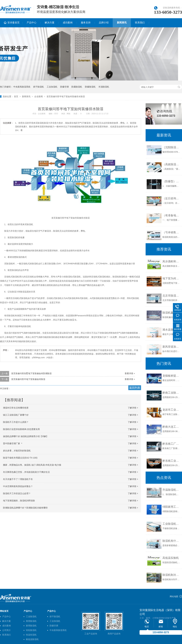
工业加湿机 (52, 87)
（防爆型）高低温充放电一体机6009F (171, 181)
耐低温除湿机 (32, 639)
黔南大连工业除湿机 (171, 427)
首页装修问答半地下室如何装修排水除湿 (66, 96)
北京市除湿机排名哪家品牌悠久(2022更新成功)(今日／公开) (171, 296)
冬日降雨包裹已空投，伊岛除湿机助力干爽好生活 (26, 472)
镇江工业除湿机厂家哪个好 (16, 415)
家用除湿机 (31, 626)
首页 (16, 96)
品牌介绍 (104, 23)
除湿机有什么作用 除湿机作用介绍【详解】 (171, 541)
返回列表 (135, 388)
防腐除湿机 (77, 87)
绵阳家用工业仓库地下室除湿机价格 (171, 507)
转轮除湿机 (31, 630)
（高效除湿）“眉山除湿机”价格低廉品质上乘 (171, 164)
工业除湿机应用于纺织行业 (171, 524)
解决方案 (50, 23)
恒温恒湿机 (31, 635)
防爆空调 (64, 87)
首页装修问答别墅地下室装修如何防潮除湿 (31, 373)
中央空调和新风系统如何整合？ (18, 486)
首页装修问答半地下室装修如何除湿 (28, 379)
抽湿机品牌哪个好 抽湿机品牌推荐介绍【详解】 (26, 436)
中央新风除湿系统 (22, 87)
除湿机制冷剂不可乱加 (171, 575)
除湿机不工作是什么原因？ (16, 422)
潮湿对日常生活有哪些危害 (16, 408)
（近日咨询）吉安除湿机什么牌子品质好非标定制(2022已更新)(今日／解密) (171, 198)
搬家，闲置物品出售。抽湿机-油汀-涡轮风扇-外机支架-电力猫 (32, 465)
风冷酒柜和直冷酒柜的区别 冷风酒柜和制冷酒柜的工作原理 (171, 261)
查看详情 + (130, 373)
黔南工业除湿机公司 (171, 393)
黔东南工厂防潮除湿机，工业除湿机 (171, 444)
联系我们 (140, 23)
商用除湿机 (31, 621)
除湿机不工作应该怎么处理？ (17, 493)
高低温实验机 (171, 558)
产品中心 (32, 23)
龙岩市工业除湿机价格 (171, 410)
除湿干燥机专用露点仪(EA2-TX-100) (20, 458)
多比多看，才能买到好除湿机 (17, 451)
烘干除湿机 (39, 87)
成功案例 (68, 23)
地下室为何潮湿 (171, 278)
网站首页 (4, 611)
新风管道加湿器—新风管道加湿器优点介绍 (171, 347)
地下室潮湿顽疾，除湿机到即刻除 (19, 501)
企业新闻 (39, 96)
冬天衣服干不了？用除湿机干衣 (18, 479)
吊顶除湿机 (104, 87)
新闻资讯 (122, 23)
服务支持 (86, 23)
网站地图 (174, 596)
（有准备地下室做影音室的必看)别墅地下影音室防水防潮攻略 (171, 215)
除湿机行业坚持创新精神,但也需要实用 (21, 429)
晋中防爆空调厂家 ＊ (13, 443)
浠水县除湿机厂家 (171, 330)
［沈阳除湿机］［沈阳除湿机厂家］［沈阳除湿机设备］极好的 (171, 147)
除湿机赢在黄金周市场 (171, 313)
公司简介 (7, 630)
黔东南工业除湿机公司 (171, 461)
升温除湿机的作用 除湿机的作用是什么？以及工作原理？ (171, 490)
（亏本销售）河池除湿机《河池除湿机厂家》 (171, 232)
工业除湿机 (31, 617)
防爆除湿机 (90, 87)
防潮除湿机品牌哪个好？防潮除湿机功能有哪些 (25, 508)
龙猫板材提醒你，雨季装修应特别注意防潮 (171, 376)
